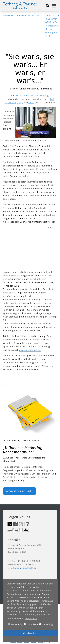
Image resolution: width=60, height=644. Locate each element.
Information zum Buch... (20, 491)
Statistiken (31, 624)
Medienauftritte (25, 15)
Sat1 (39, 15)
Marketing (46, 624)
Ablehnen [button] (44, 639)
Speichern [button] (17, 639)
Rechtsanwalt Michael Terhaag (32, 96)
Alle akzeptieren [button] (31, 633)
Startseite (8, 15)
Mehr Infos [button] (31, 619)
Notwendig (15, 624)
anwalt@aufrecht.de (26, 568)
